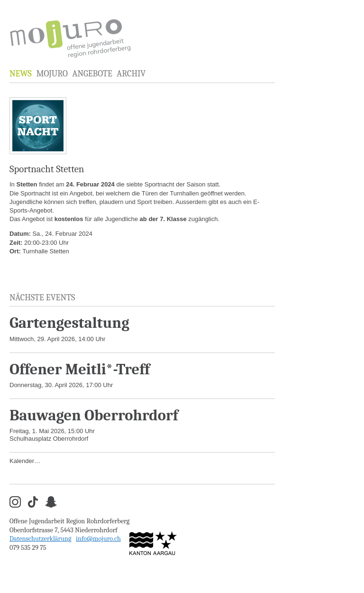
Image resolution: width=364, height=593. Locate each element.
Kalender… (25, 461)
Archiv (131, 74)
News (21, 74)
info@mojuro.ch (98, 539)
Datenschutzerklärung (41, 539)
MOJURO (52, 74)
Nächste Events (42, 298)
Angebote (92, 74)
